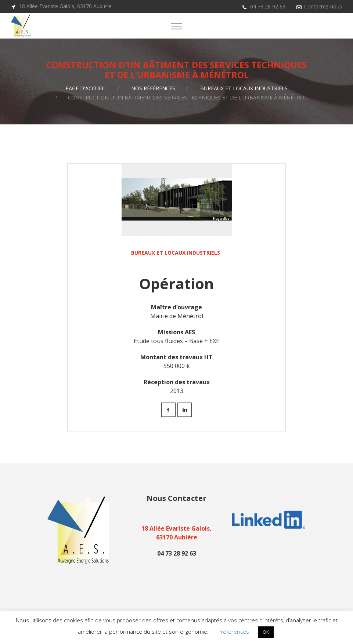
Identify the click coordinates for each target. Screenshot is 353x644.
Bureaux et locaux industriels (244, 88)
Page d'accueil (86, 88)
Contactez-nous (323, 6)
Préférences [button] (233, 632)
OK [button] (266, 632)
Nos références (153, 88)
